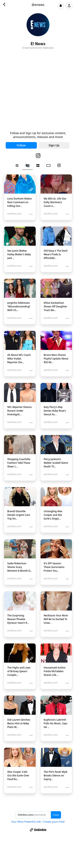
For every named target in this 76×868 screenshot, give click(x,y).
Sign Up (54, 145)
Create (56, 815)
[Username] (42, 815)
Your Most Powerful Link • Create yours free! (38, 822)
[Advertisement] (38, 91)
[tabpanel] (38, 487)
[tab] (17, 165)
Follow (21, 145)
